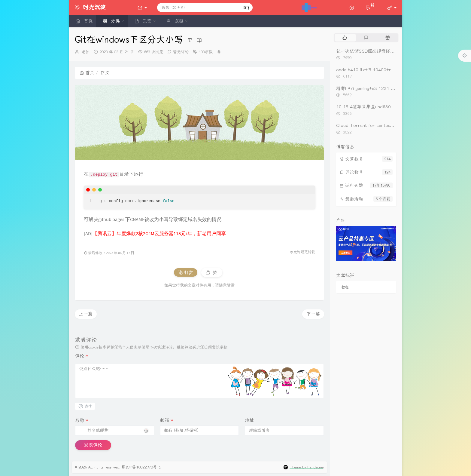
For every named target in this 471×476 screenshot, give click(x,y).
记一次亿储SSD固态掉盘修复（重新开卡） (379, 51)
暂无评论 (181, 52)
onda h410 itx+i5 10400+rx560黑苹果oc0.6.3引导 (388, 70)
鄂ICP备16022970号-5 (141, 467)
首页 (87, 73)
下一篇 (313, 314)
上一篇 (86, 314)
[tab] (345, 38)
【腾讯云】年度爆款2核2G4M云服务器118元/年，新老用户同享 (159, 233)
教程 (345, 287)
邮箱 (167, 420)
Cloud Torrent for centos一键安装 (372, 125)
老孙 (86, 52)
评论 (82, 356)
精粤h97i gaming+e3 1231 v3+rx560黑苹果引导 (385, 88)
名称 (82, 420)
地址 (249, 420)
